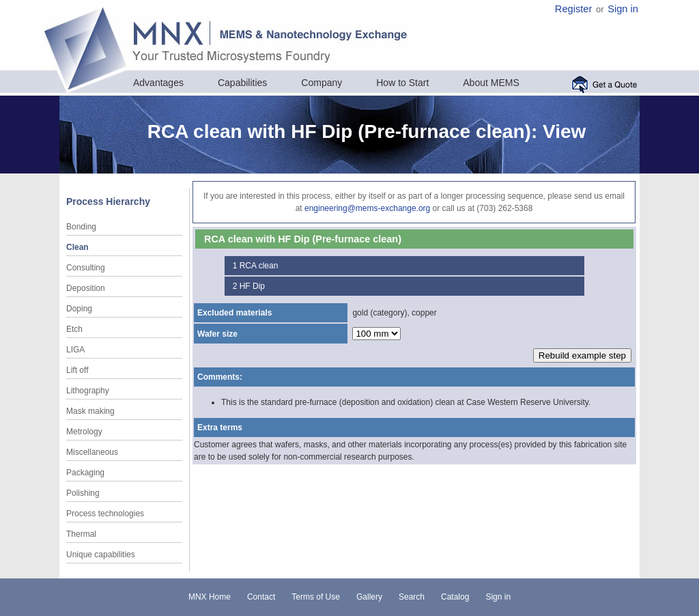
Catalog (455, 597)
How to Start (402, 83)
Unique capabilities (101, 555)
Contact (261, 597)
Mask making (90, 411)
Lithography (88, 391)
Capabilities (242, 83)
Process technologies (105, 514)
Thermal (81, 534)
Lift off (77, 370)
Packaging (85, 473)
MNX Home (210, 597)
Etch (74, 329)
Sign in (623, 9)
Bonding (81, 227)
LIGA (75, 350)
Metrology (84, 432)
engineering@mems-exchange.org (367, 208)
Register (574, 9)
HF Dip (252, 286)
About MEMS (491, 83)
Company (322, 83)
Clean (77, 247)
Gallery (369, 597)
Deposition (86, 288)
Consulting (86, 268)
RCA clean (259, 266)
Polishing (83, 493)
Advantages (158, 83)
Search (412, 597)
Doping (79, 309)
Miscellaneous (92, 452)
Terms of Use (316, 597)
